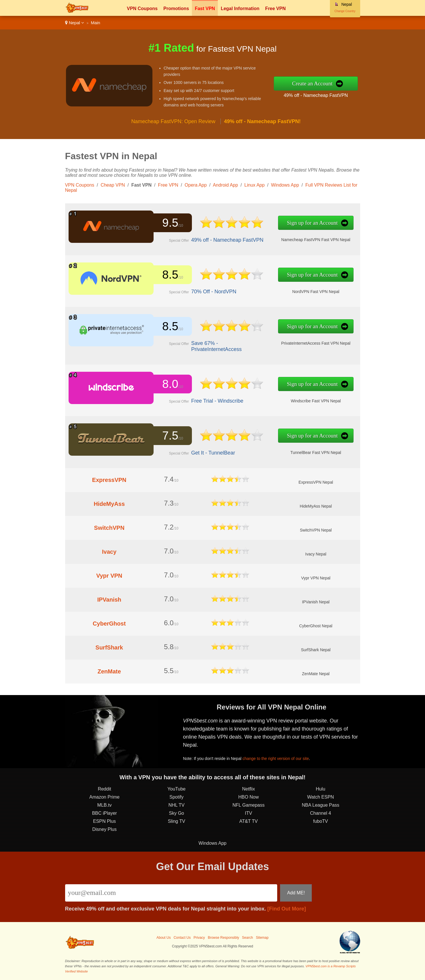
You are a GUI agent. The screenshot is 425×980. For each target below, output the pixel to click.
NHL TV (176, 805)
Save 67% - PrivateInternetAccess (217, 346)
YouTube (176, 789)
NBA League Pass (321, 805)
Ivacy (109, 552)
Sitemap (262, 938)
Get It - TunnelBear (213, 453)
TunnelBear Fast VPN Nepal (316, 453)
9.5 (170, 223)
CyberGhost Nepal (316, 626)
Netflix (248, 789)
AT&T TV (248, 821)
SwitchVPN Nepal (316, 530)
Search (248, 938)
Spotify (176, 797)
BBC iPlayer (104, 813)
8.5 (170, 275)
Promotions (176, 9)
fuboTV (321, 821)
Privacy (199, 938)
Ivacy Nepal (316, 554)
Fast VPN (205, 9)
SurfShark (109, 647)
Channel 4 (321, 813)
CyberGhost (109, 624)
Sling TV (176, 821)
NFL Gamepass (249, 805)
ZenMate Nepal (316, 674)
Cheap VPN (113, 185)
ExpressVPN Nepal (316, 482)
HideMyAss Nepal (316, 506)
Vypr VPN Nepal (316, 578)
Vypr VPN (109, 576)
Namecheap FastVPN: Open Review (173, 121)
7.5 (170, 435)
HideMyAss (109, 504)
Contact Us (182, 938)
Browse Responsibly (223, 938)
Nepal (75, 23)
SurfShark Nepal (316, 650)
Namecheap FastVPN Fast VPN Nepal (316, 240)
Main (96, 23)
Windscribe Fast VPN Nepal (316, 401)
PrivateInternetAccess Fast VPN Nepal (316, 343)
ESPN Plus (104, 821)
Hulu (321, 789)
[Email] (171, 893)
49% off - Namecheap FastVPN (316, 95)
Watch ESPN (321, 797)
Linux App (254, 185)
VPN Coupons (142, 9)
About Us (164, 938)
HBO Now (249, 797)
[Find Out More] (287, 909)
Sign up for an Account (312, 223)
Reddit (104, 789)
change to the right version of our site (276, 759)
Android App (225, 185)
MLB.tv (105, 805)
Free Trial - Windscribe (217, 401)
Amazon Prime (104, 797)
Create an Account (312, 83)
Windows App (285, 185)
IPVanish (109, 600)
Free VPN (275, 9)
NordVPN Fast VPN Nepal (316, 292)
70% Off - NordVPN (214, 292)
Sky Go (176, 813)
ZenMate (109, 671)
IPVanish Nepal (316, 602)
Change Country (345, 11)
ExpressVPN (109, 480)
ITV (249, 813)
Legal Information (240, 9)
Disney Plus (104, 829)
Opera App (196, 185)
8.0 (170, 384)
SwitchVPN (109, 528)
